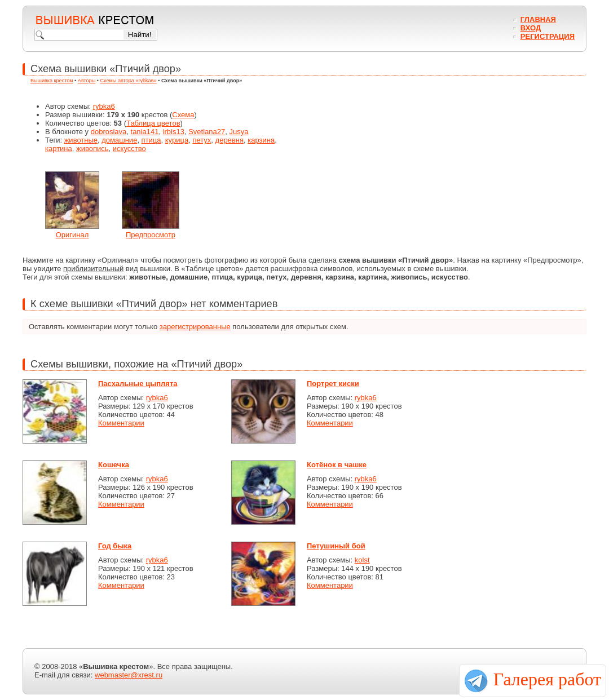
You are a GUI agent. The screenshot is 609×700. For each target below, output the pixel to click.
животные (81, 140)
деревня (230, 140)
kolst (362, 560)
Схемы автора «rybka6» (129, 81)
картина (59, 149)
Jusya (239, 132)
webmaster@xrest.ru (129, 675)
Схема (183, 115)
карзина (261, 140)
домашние (119, 140)
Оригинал (72, 235)
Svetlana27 (207, 132)
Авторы (87, 81)
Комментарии (121, 423)
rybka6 (104, 106)
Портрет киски (333, 384)
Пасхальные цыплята (138, 384)
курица (177, 140)
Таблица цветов (153, 123)
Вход (531, 28)
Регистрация (548, 36)
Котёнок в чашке (337, 465)
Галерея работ (547, 679)
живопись (92, 149)
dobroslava (109, 132)
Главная (538, 19)
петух (202, 140)
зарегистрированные (195, 327)
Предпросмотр (151, 235)
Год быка (115, 546)
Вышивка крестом (52, 81)
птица (151, 140)
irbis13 (174, 132)
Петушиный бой (336, 546)
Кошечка (114, 465)
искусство (129, 149)
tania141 (145, 132)
